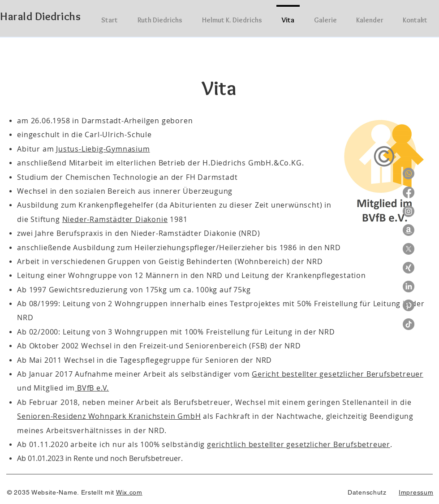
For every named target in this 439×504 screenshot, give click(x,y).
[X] (409, 249)
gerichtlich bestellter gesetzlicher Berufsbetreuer (299, 444)
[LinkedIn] (409, 287)
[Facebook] (409, 192)
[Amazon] (409, 230)
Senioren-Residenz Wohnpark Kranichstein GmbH (109, 416)
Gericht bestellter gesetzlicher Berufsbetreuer (338, 374)
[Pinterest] (409, 305)
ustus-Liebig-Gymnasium (104, 149)
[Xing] (409, 268)
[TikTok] (409, 324)
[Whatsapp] (409, 174)
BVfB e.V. (92, 388)
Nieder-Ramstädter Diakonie (115, 219)
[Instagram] (409, 211)
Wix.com (129, 492)
